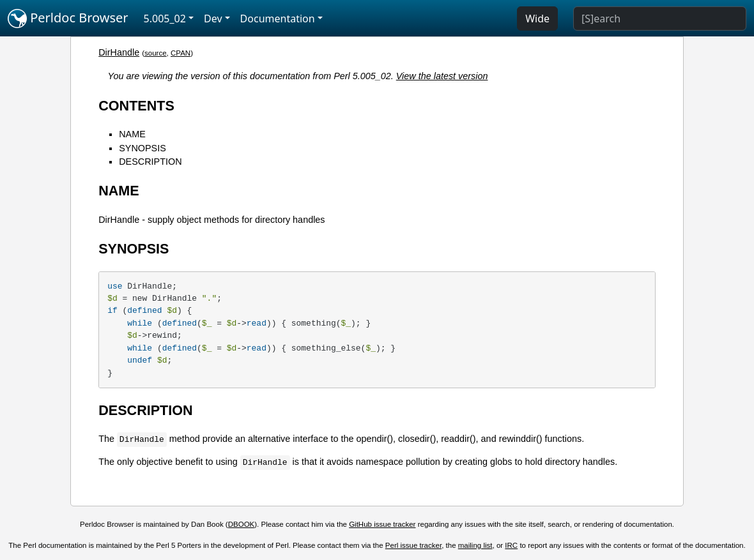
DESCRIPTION (150, 162)
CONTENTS (136, 106)
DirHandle (119, 52)
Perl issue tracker (413, 545)
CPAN (181, 53)
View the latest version (442, 76)
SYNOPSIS (142, 148)
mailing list (475, 545)
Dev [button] (213, 19)
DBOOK (242, 524)
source (156, 53)
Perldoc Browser (68, 19)
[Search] (660, 19)
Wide (537, 19)
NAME (132, 134)
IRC (511, 545)
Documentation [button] (278, 19)
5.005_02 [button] (165, 19)
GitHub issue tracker (382, 524)
